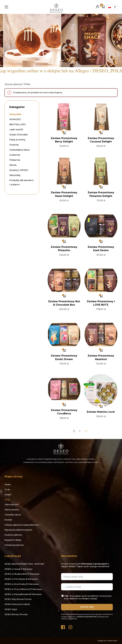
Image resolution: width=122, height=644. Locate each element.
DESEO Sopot (11, 609)
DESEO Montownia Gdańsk (17, 604)
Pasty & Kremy (17, 140)
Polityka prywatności (14, 545)
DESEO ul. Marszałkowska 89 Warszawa (23, 594)
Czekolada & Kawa (19, 150)
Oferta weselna (12, 510)
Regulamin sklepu (13, 540)
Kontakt (8, 520)
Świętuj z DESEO (19, 170)
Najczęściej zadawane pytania (18, 530)
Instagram (71, 626)
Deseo (8, 484)
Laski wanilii (16, 130)
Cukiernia (15, 155)
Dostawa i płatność (13, 535)
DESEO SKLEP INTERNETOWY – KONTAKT (25, 564)
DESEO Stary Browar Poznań (18, 599)
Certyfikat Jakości (13, 515)
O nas (7, 489)
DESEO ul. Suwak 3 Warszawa (18, 569)
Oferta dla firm (12, 505)
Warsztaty (15, 175)
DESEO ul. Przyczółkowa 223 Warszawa (23, 589)
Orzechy (14, 145)
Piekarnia (15, 160)
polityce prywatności (87, 617)
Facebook (63, 626)
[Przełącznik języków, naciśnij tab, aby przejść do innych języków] (112, 7)
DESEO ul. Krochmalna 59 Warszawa (22, 584)
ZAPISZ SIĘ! (87, 607)
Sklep (7, 500)
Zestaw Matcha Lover (101, 412)
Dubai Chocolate (19, 135)
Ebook (13, 165)
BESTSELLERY (18, 124)
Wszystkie (15, 114)
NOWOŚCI (15, 119)
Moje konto (98, 5)
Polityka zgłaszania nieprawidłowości (22, 525)
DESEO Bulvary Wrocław (16, 614)
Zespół (8, 495)
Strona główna (13, 84)
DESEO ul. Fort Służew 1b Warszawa (21, 579)
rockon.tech (112, 641)
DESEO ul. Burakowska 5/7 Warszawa (22, 574)
